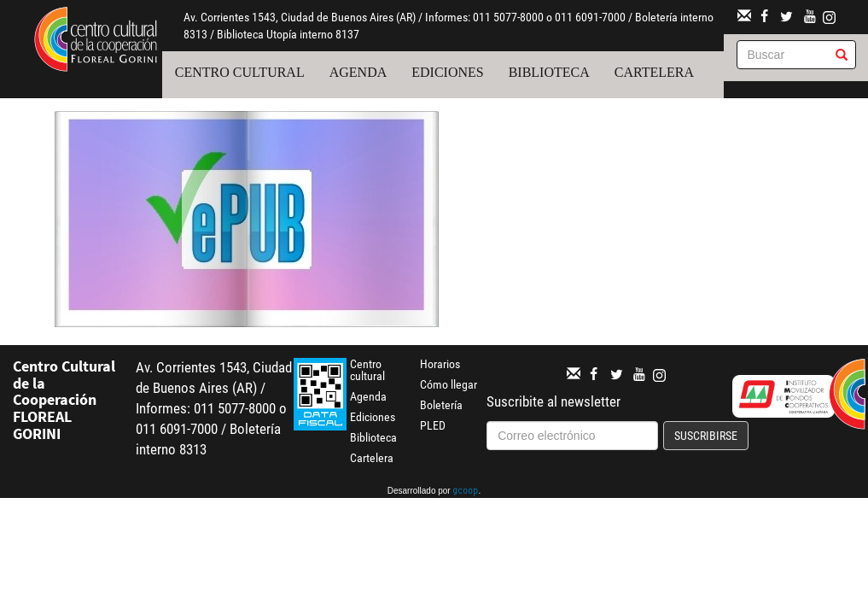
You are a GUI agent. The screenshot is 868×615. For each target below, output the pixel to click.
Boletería (441, 405)
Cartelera (654, 72)
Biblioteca (549, 72)
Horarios (440, 364)
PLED (433, 425)
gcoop (465, 492)
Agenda (358, 72)
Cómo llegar (449, 384)
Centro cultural (240, 72)
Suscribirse (706, 436)
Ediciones (447, 72)
